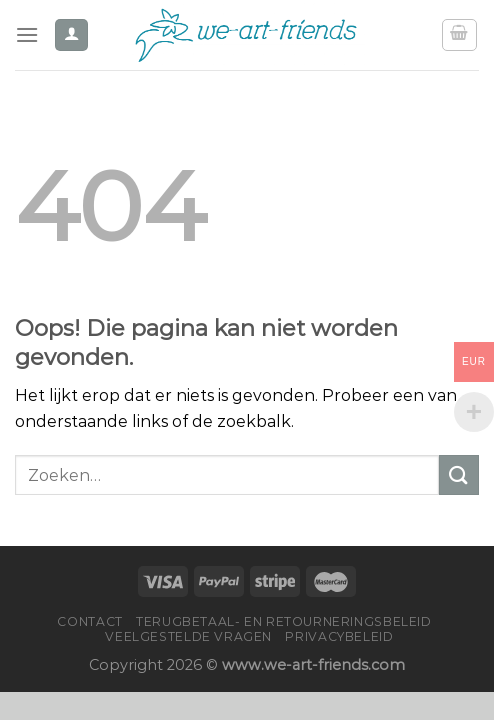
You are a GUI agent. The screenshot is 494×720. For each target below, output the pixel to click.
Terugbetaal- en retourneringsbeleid (283, 621)
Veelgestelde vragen (188, 636)
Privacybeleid (339, 636)
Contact (89, 621)
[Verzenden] (459, 474)
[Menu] (27, 34)
